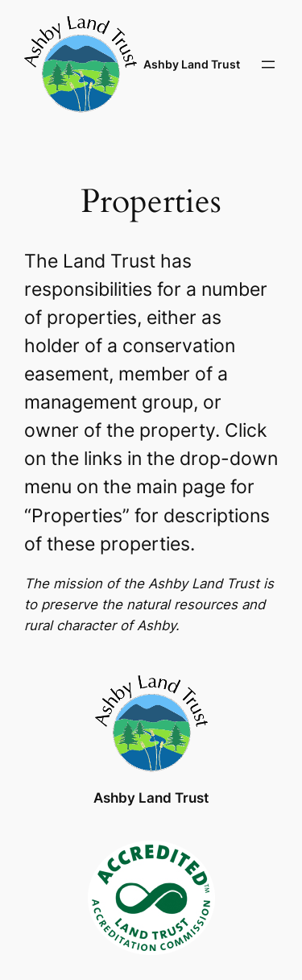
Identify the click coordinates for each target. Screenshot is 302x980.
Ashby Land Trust (192, 64)
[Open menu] (268, 64)
